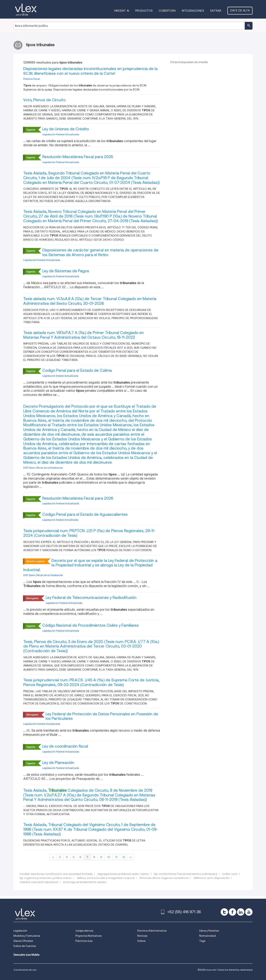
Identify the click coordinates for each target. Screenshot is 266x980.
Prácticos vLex (84, 941)
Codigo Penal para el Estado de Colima (77, 370)
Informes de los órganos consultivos (164, 878)
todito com (230, 874)
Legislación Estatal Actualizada (60, 376)
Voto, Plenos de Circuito (44, 100)
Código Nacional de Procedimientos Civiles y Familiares (91, 625)
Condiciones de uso (25, 970)
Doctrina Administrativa (152, 931)
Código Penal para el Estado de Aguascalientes (85, 514)
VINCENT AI (122, 11)
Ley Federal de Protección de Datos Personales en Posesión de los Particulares (102, 716)
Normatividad (207, 936)
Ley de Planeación (58, 763)
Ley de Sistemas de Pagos (66, 271)
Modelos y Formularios (27, 936)
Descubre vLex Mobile (26, 955)
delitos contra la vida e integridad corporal (106, 878)
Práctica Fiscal (32, 79)
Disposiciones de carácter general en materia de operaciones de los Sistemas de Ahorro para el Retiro (100, 252)
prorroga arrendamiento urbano (85, 882)
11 (116, 857)
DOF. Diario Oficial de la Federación (43, 468)
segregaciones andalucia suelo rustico (123, 874)
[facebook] (232, 912)
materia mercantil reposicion (39, 882)
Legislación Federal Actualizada (61, 134)
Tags (202, 941)
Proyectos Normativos (88, 936)
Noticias (142, 936)
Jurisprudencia (84, 931)
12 (124, 857)
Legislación (20, 931)
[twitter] (224, 912)
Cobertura (167, 11)
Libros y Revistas (209, 931)
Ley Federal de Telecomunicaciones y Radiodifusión (91, 598)
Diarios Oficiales (23, 941)
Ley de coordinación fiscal (65, 746)
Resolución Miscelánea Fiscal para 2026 (78, 498)
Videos (141, 941)
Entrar (216, 11)
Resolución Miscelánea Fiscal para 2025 (78, 157)
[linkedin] (241, 912)
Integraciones (193, 11)
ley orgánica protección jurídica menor (46, 878)
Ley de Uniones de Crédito (66, 129)
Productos (144, 11)
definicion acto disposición (212, 878)
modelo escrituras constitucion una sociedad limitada (56, 874)
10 (109, 857)
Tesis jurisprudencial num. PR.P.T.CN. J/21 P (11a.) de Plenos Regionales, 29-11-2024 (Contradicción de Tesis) (89, 533)
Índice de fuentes (25, 946)
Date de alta (240, 10)
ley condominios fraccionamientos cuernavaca (186, 874)
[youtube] (249, 912)
